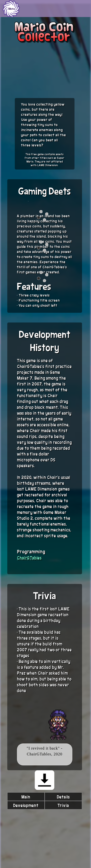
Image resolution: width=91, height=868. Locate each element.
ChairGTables (29, 558)
